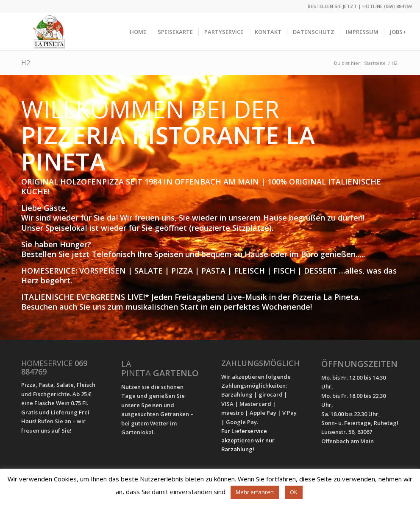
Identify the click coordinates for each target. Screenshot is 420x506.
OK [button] (294, 492)
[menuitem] (138, 32)
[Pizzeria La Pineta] (49, 32)
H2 (26, 63)
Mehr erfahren (255, 492)
